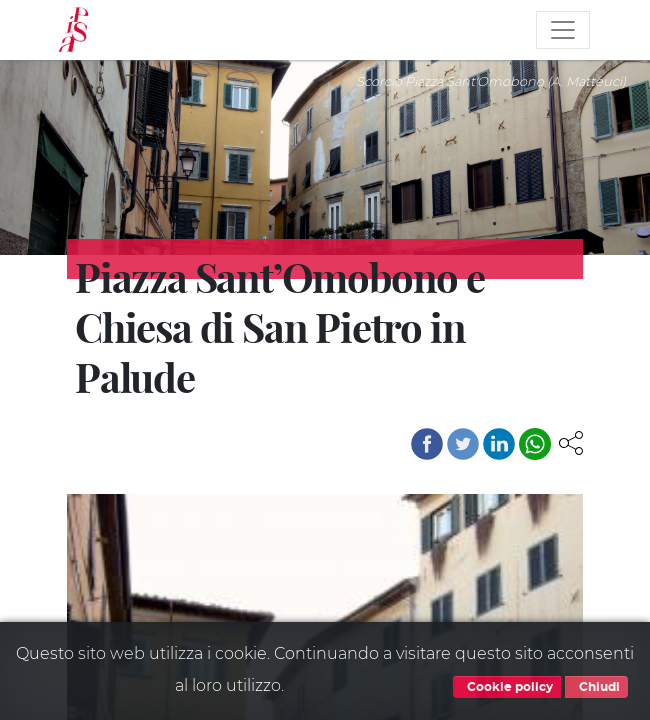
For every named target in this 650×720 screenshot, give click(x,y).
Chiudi (596, 687)
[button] (571, 441)
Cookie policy (507, 687)
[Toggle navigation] (563, 30)
